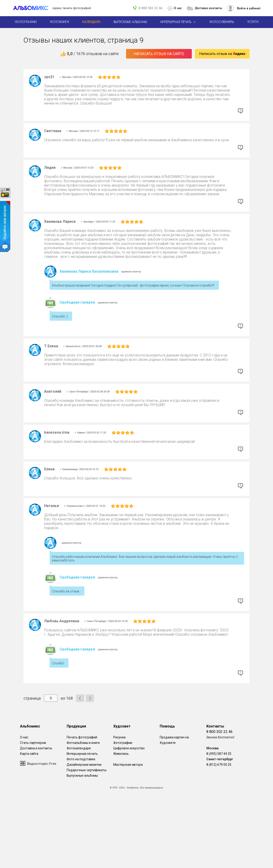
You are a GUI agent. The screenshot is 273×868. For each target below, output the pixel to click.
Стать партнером (33, 743)
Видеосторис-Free (38, 763)
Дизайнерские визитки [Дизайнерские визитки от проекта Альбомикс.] (84, 765)
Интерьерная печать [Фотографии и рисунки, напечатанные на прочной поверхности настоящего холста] (82, 754)
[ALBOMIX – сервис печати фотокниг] (33, 8)
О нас (178, 8)
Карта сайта (29, 754)
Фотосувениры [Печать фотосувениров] (222, 22)
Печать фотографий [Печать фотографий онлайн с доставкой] (82, 737)
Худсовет (122, 726)
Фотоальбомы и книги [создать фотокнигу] (83, 743)
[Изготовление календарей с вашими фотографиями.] (91, 22)
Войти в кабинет (249, 8)
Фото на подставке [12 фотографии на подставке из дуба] (81, 759)
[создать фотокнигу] (59, 22)
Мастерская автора (128, 765)
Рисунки (119, 737)
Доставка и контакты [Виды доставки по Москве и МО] (36, 748)
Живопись (121, 754)
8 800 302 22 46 (151, 8)
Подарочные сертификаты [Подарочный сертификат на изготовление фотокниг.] (87, 770)
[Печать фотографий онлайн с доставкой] (26, 22)
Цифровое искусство (129, 748)
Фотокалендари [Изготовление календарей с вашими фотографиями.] (79, 748)
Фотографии (123, 743)
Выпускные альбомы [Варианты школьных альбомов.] (82, 776)
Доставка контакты (209, 8)
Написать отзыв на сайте (159, 54)
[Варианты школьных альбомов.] (130, 22)
